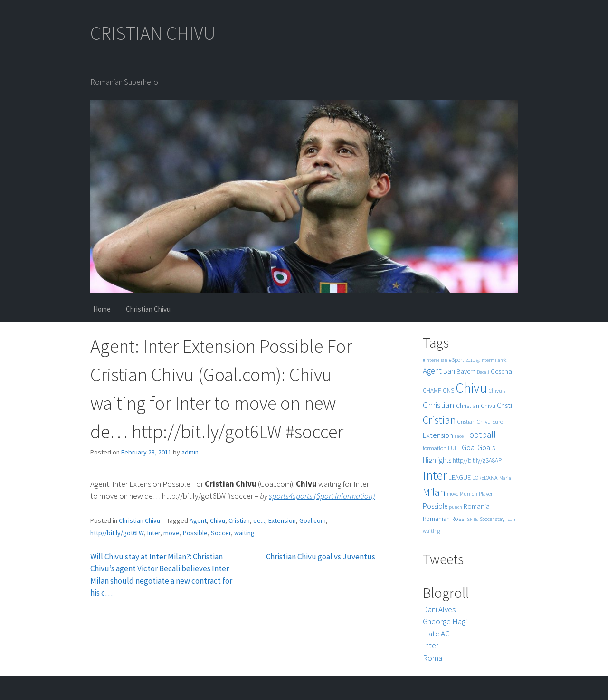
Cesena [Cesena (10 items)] (501, 371)
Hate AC (436, 634)
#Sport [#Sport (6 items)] (456, 360)
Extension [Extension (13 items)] (438, 435)
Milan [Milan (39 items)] (434, 492)
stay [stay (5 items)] (500, 519)
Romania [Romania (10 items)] (477, 506)
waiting (244, 533)
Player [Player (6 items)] (486, 494)
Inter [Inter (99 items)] (435, 475)
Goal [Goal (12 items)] (469, 448)
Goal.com (313, 520)
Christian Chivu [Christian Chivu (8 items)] (476, 406)
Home (102, 309)
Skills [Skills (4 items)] (473, 519)
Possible (195, 533)
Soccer (221, 533)
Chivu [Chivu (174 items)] (471, 388)
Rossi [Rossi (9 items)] (458, 519)
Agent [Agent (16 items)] (432, 371)
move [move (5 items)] (453, 494)
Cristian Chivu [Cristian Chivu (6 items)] (474, 421)
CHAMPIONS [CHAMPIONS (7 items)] (438, 391)
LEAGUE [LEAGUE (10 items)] (460, 477)
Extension (282, 520)
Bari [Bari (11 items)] (449, 371)
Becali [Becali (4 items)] (483, 372)
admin (190, 452)
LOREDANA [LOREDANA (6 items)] (485, 478)
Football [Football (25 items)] (480, 435)
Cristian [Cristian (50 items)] (439, 420)
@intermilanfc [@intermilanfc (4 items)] (491, 360)
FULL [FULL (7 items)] (454, 448)
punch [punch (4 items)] (456, 507)
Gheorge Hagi (445, 621)
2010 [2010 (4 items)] (470, 360)
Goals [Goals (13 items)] (486, 447)
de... (259, 520)
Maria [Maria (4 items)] (505, 478)
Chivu (218, 520)
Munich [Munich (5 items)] (469, 494)
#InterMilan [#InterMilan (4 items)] (435, 360)
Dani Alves (439, 609)
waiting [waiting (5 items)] (431, 531)
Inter (154, 533)
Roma (432, 658)
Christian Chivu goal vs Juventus (321, 557)
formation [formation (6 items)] (435, 448)
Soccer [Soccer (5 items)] (487, 519)
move (171, 533)
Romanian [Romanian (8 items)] (436, 519)
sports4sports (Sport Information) (322, 496)
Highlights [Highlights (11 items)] (437, 460)
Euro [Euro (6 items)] (498, 421)
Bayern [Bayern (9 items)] (466, 371)
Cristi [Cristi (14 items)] (504, 405)
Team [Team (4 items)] (511, 519)
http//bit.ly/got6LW (117, 533)
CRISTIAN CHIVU (153, 33)
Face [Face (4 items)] (459, 436)
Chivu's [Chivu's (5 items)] (497, 391)
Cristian (239, 520)
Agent (198, 520)
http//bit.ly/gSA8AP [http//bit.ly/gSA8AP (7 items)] (477, 460)
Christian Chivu (148, 309)
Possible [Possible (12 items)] (435, 506)
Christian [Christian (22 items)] (439, 405)
